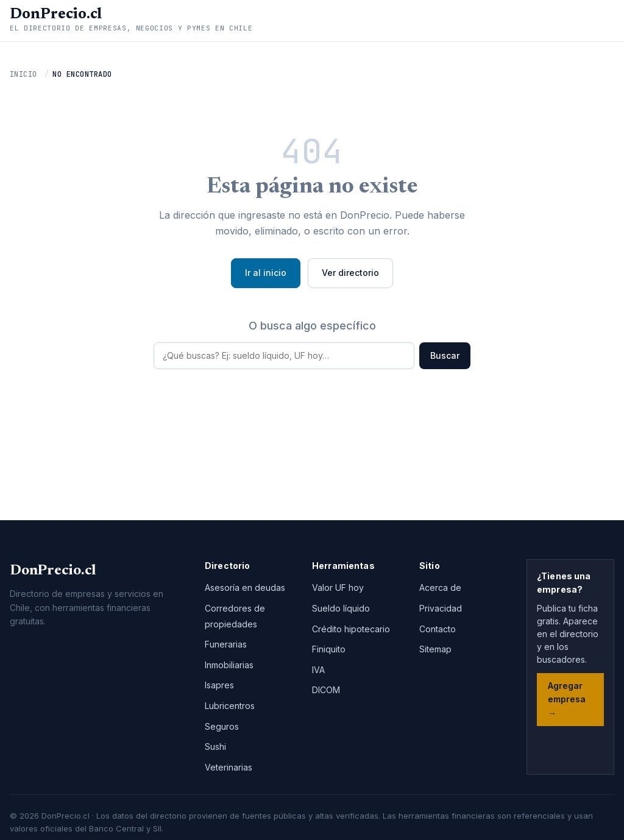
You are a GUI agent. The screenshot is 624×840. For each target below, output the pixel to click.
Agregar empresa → (567, 699)
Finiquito (329, 649)
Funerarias (226, 644)
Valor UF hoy (338, 588)
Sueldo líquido (341, 608)
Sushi (215, 746)
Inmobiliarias (229, 665)
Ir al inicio (266, 273)
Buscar (445, 355)
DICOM (326, 690)
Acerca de (440, 588)
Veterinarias (229, 767)
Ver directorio (350, 273)
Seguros (222, 726)
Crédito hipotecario (351, 629)
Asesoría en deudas (245, 588)
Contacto (438, 629)
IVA (318, 670)
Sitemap (435, 649)
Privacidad (441, 608)
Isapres (219, 685)
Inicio (23, 74)
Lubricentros (230, 706)
